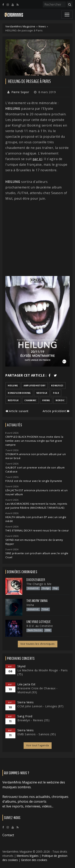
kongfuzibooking (19, 393)
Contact (8, 835)
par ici (37, 159)
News (42, 26)
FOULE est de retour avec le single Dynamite (34, 481)
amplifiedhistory (34, 386)
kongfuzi (57, 386)
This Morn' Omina (37, 601)
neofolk (42, 393)
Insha (30, 605)
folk (56, 393)
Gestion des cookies (34, 860)
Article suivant (17, 411)
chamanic (30, 400)
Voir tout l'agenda (38, 745)
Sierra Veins (25, 702)
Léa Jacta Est (26, 684)
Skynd (21, 666)
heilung (13, 386)
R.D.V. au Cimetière (40, 626)
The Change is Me (39, 584)
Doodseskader (36, 580)
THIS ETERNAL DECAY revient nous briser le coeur (37, 531)
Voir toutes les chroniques (38, 644)
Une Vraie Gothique (38, 622)
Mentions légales (28, 856)
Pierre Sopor (20, 92)
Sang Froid (25, 716)
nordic (60, 400)
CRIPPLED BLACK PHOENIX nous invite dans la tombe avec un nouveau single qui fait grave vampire (34, 441)
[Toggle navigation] (67, 15)
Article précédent (56, 411)
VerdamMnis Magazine (20, 26)
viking (46, 400)
